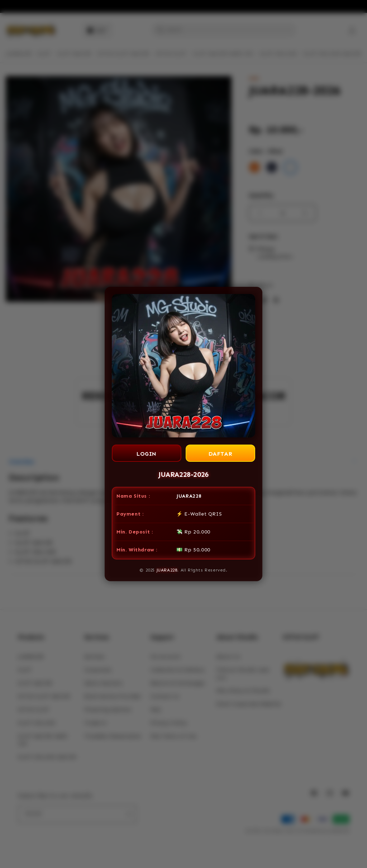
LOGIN (147, 454)
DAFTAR (221, 454)
